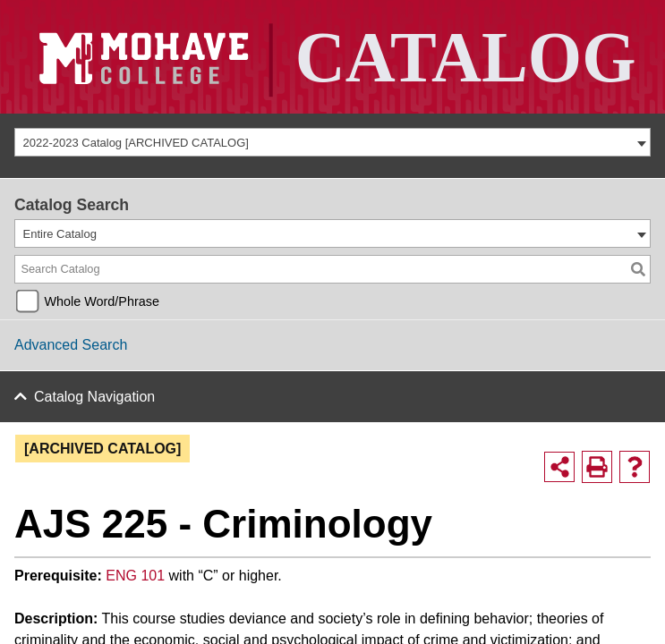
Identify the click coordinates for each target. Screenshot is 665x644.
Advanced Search (71, 345)
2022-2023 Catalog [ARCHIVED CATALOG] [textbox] (136, 143)
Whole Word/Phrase (102, 301)
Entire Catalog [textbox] (60, 234)
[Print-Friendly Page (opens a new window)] (597, 466)
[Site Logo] (332, 57)
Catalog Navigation (87, 396)
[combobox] (332, 142)
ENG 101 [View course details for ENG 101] (135, 575)
